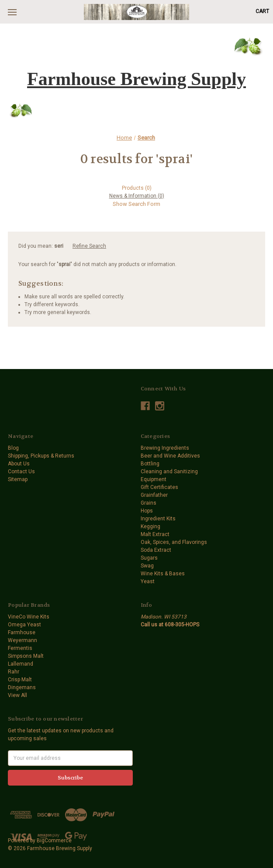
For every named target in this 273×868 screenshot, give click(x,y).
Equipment (154, 479)
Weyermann (22, 640)
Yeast (148, 581)
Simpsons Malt (26, 656)
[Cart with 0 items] (262, 11)
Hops (147, 511)
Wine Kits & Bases (163, 574)
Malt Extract (155, 534)
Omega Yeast (24, 625)
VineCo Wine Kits (29, 617)
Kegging (150, 526)
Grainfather (154, 495)
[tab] (136, 188)
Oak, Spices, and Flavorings (174, 542)
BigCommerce (54, 841)
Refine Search (89, 246)
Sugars (149, 558)
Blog (13, 448)
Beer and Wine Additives (170, 456)
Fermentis (20, 648)
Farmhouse (22, 632)
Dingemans (22, 687)
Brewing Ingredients (165, 448)
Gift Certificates (159, 487)
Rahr (14, 672)
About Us (19, 464)
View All (17, 695)
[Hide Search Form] (136, 204)
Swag (147, 566)
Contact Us (21, 472)
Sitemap (18, 479)
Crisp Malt (20, 680)
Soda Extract (156, 550)
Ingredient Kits (158, 519)
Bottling (150, 464)
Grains (149, 503)
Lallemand (21, 664)
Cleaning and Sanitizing (169, 472)
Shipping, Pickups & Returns (41, 456)
